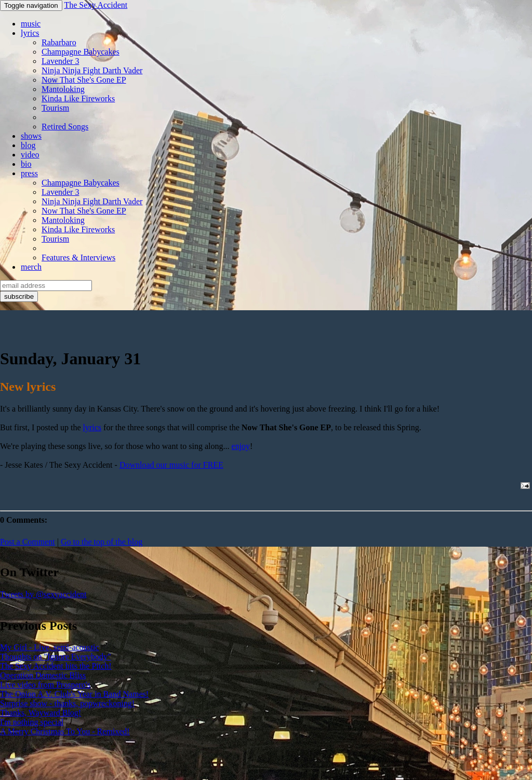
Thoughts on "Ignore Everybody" (55, 657)
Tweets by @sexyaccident (43, 594)
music (31, 24)
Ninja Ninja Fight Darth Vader (92, 70)
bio (26, 164)
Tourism (55, 108)
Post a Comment (28, 542)
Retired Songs (65, 127)
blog (28, 145)
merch (31, 267)
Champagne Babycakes (81, 52)
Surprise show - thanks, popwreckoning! (67, 703)
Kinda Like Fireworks (78, 98)
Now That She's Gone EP (84, 80)
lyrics (30, 33)
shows (31, 136)
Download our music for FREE (171, 465)
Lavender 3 (60, 61)
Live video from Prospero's (45, 685)
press (29, 173)
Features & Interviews (78, 257)
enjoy (241, 446)
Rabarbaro (59, 42)
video (30, 155)
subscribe (19, 296)
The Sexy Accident (96, 5)
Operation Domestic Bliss (43, 675)
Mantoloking (63, 89)
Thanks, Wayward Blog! (41, 713)
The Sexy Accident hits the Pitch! (56, 666)
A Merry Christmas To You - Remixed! (65, 731)
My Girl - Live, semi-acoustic (50, 647)
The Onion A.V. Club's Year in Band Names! (74, 694)
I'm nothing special (32, 722)
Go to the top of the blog (102, 542)
